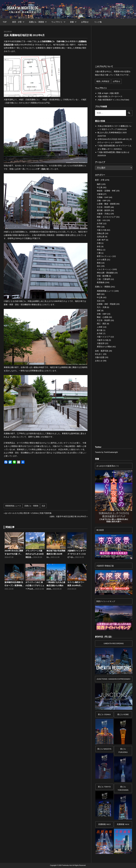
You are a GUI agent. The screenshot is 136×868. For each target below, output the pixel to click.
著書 (73, 22)
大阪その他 (102, 230)
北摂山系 (101, 237)
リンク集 (98, 22)
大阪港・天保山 (103, 214)
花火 (99, 266)
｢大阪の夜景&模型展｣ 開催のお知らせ (113, 152)
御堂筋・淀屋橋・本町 (106, 191)
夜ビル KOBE (123, 714)
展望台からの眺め (104, 347)
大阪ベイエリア (103, 337)
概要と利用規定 (103, 81)
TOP (5, 22)
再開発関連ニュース (13, 506)
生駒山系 (101, 233)
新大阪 (100, 330)
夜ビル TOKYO (104, 787)
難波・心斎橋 (102, 317)
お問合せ (85, 22)
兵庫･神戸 (101, 240)
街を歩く (99, 354)
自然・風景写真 (102, 351)
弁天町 (100, 223)
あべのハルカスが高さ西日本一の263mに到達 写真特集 (28, 513)
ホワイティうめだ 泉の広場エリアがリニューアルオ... (35, 586)
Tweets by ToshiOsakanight (106, 452)
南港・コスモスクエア (106, 217)
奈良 (99, 246)
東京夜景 (100, 530)
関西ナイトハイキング (106, 601)
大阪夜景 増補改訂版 (105, 566)
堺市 (99, 227)
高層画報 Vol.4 (123, 824)
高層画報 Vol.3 (104, 824)
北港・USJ (101, 220)
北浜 (43, 506)
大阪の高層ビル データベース (110, 96)
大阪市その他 (102, 340)
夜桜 (99, 263)
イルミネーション (104, 269)
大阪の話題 (100, 357)
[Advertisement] (27, 485)
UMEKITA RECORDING (114, 643)
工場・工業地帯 (103, 279)
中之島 (100, 187)
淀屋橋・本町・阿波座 (106, 304)
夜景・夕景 (18, 22)
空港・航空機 (102, 276)
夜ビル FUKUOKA (123, 750)
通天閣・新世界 (103, 210)
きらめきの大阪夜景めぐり (108, 466)
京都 (99, 243)
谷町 (99, 310)
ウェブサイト (58, 22)
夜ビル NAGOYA (104, 749)
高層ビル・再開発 (38, 22)
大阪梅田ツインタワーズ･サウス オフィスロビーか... (77, 554)
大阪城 (100, 194)
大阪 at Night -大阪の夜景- (108, 93)
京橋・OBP (102, 201)
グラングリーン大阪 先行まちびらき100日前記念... (35, 554)
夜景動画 (101, 282)
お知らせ (99, 361)
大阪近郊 (101, 343)
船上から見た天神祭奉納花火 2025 (112, 132)
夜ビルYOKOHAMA (123, 788)
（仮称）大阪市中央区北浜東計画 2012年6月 (67, 516)
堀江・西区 (102, 324)
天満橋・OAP (103, 197)
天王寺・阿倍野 (103, 207)
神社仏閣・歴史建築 (105, 273)
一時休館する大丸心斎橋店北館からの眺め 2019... (56, 586)
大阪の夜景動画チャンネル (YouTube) (113, 100)
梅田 (99, 184)
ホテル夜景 (102, 260)
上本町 (100, 327)
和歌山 (100, 250)
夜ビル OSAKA (104, 714)
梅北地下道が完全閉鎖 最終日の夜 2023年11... (56, 554)
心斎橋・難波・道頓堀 (106, 204)
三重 (99, 253)
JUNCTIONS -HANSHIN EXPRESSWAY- (114, 679)
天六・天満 (102, 307)
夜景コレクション (104, 256)
